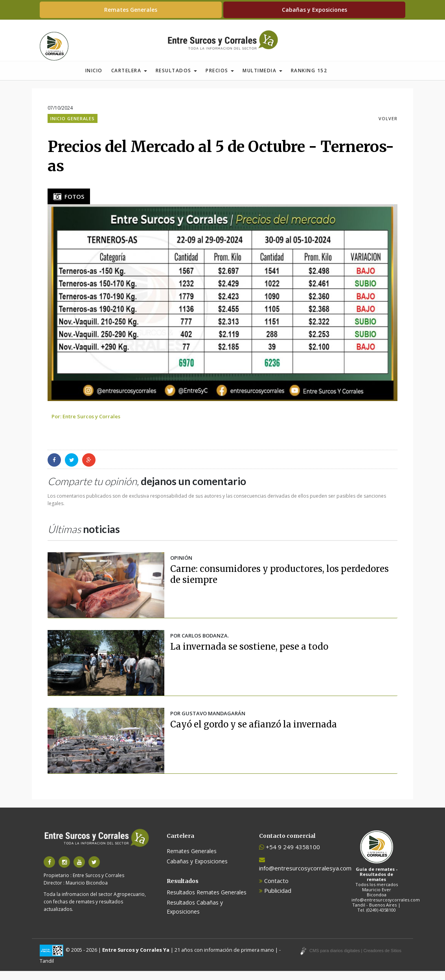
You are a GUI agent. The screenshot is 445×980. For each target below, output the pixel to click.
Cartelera (129, 80)
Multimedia (262, 80)
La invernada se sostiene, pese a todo (249, 656)
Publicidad (275, 899)
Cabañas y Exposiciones (314, 10)
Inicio (94, 80)
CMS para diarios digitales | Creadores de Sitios (355, 960)
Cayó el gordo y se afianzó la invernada (254, 733)
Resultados (177, 80)
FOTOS (69, 205)
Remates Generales (131, 10)
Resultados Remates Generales (207, 901)
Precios (220, 80)
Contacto (274, 890)
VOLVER (388, 127)
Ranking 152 (309, 80)
